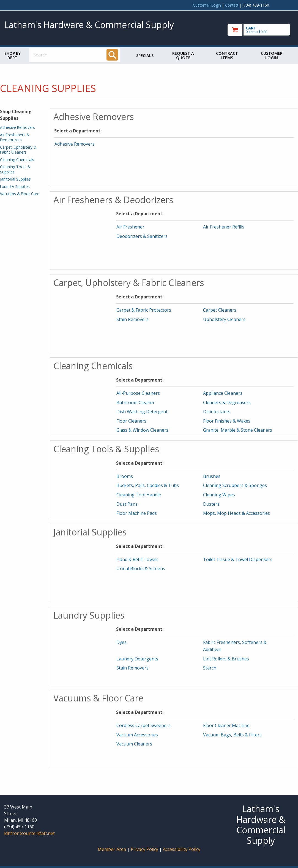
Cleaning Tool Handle (139, 495)
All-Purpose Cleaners (138, 393)
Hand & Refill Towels (137, 559)
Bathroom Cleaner (136, 402)
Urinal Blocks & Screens (141, 568)
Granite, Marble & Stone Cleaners (238, 430)
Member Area (112, 849)
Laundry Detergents (137, 659)
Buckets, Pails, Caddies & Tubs (148, 485)
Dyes (121, 642)
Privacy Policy (145, 849)
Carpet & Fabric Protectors (144, 310)
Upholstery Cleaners (224, 319)
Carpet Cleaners (220, 310)
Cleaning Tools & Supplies (15, 169)
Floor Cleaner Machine (226, 725)
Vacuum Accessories (137, 735)
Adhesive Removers (17, 127)
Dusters (211, 504)
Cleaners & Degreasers (227, 402)
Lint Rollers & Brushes (226, 659)
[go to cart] (261, 30)
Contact (232, 5)
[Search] (112, 55)
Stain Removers (132, 319)
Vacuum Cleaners (134, 744)
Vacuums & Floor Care (20, 194)
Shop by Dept (13, 55)
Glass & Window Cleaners (142, 430)
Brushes (212, 476)
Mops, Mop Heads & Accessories (237, 513)
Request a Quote (183, 55)
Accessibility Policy (182, 849)
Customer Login (207, 5)
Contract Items (227, 55)
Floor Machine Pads (137, 513)
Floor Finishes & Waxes (227, 421)
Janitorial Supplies (15, 179)
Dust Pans (127, 504)
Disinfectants (217, 412)
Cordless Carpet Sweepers (143, 725)
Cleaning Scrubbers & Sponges (235, 485)
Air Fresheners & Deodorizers (15, 137)
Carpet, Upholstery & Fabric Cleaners (18, 150)
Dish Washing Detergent (142, 412)
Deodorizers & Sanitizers (142, 236)
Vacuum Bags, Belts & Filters (232, 735)
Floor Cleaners (131, 421)
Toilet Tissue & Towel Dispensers (238, 559)
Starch (210, 668)
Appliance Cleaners (223, 393)
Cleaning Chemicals (17, 160)
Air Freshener (130, 227)
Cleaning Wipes (219, 495)
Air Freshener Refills (224, 227)
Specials (145, 55)
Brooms (125, 476)
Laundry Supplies (15, 187)
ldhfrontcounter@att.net (29, 833)
